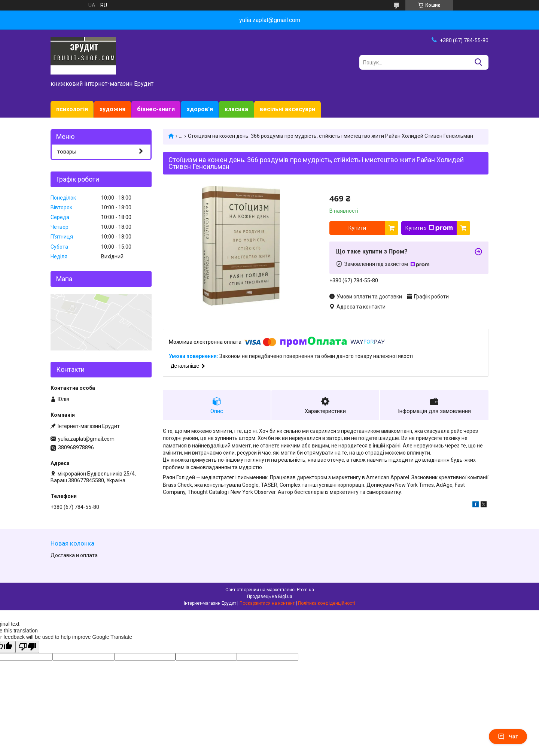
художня (112, 109)
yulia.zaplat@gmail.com (86, 439)
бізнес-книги (156, 109)
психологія (72, 109)
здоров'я (200, 109)
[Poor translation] (27, 647)
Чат (508, 737)
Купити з (429, 228)
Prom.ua (305, 590)
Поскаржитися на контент (267, 603)
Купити (357, 228)
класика (236, 109)
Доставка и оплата (74, 555)
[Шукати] (478, 62)
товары (67, 152)
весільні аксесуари (287, 109)
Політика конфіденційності (327, 603)
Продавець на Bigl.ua (270, 596)
